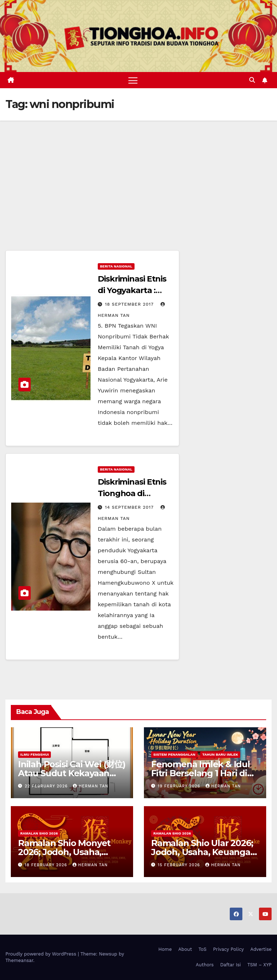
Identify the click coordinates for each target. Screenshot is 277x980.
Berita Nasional (116, 266)
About (185, 949)
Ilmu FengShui (34, 754)
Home (165, 949)
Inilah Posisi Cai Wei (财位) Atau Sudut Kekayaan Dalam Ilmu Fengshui (72, 773)
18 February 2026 (47, 865)
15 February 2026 (180, 865)
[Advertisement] (138, 175)
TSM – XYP (260, 965)
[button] (252, 80)
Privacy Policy (228, 949)
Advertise (261, 949)
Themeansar (19, 960)
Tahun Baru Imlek (220, 754)
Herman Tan (91, 786)
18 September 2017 (130, 304)
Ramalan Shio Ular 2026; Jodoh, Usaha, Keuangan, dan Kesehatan (205, 852)
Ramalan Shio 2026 (39, 833)
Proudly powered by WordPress (42, 954)
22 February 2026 (47, 786)
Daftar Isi (230, 965)
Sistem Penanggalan (174, 754)
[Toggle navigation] (133, 80)
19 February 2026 (180, 786)
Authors (205, 965)
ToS (203, 949)
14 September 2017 (130, 507)
